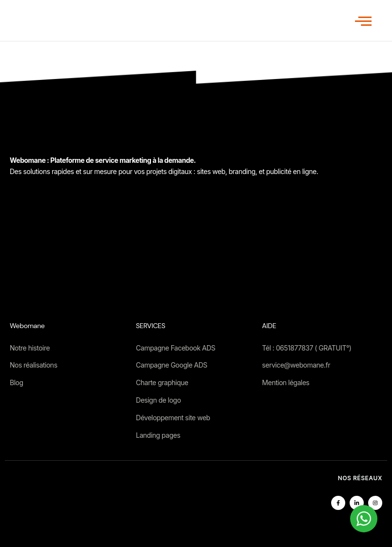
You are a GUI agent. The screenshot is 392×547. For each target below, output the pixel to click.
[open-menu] (363, 21)
